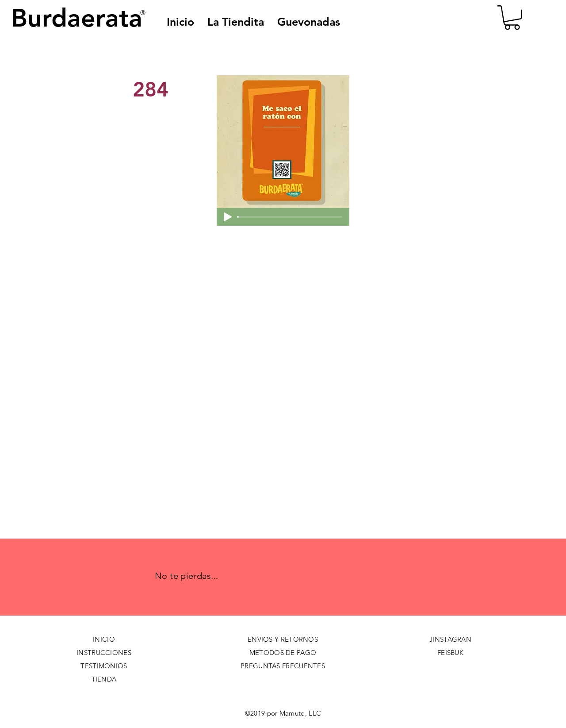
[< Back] (162, 60)
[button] (309, 22)
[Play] (228, 217)
